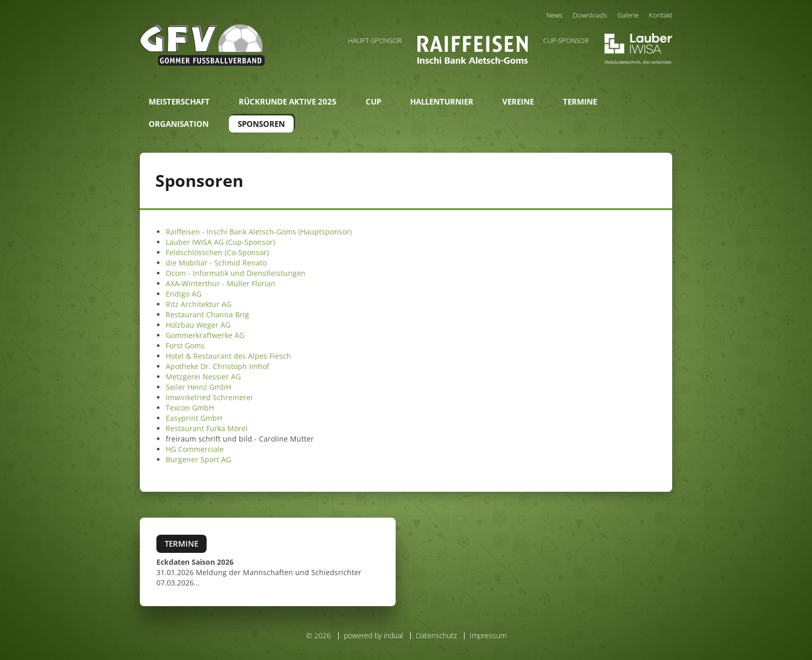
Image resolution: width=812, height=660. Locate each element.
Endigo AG (184, 294)
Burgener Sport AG (198, 459)
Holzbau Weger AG (198, 325)
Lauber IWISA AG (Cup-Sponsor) (220, 242)
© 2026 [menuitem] (318, 636)
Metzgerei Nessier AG (203, 377)
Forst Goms (185, 346)
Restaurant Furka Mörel (207, 428)
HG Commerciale (195, 449)
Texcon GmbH (190, 408)
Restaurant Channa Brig (207, 314)
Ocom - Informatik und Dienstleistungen (236, 273)
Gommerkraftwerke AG (205, 335)
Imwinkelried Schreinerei (209, 397)
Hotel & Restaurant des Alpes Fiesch (228, 356)
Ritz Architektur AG (199, 304)
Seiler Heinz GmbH (198, 387)
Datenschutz (436, 635)
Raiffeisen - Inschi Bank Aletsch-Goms (231, 232)
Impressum (488, 635)
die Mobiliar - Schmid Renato (216, 263)
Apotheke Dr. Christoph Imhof (218, 366)
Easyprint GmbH (194, 418)
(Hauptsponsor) (324, 232)
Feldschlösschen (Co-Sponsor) (217, 252)
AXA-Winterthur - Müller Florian (221, 283)
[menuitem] (554, 15)
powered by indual (373, 635)
